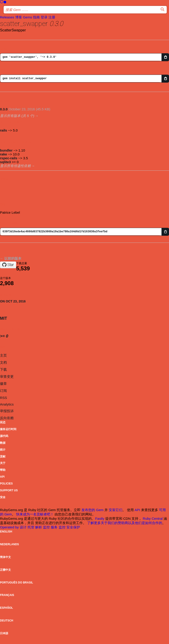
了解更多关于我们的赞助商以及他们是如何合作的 (125, 523)
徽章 (3, 384)
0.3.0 (4, 109)
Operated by (10, 527)
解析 (39, 527)
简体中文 (5, 557)
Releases (7, 17)
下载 (3, 369)
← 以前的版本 (11, 258)
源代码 (4, 436)
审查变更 (7, 377)
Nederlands (9, 544)
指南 (36, 17)
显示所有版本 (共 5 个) (17, 116)
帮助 (3, 470)
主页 (3, 355)
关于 (3, 463)
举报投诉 (7, 411)
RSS (4, 398)
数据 (3, 443)
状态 (3, 422)
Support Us (9, 490)
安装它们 (116, 510)
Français (7, 595)
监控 (47, 527)
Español (6, 608)
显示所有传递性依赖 (15, 166)
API (2, 477)
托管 (31, 527)
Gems (28, 17)
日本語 (4, 633)
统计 (3, 450)
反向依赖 (7, 418)
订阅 (3, 391)
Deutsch (7, 621)
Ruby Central (153, 518)
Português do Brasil (16, 583)
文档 (3, 362)
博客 (19, 17)
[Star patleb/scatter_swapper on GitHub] (8, 265)
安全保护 (73, 527)
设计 (24, 527)
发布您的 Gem (92, 510)
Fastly (100, 518)
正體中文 (5, 570)
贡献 (3, 456)
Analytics (7, 404)
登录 (44, 17)
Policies (6, 484)
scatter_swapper (24, 24)
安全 (3, 497)
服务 (55, 527)
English (6, 532)
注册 (52, 17)
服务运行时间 (8, 429)
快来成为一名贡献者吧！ (35, 514)
